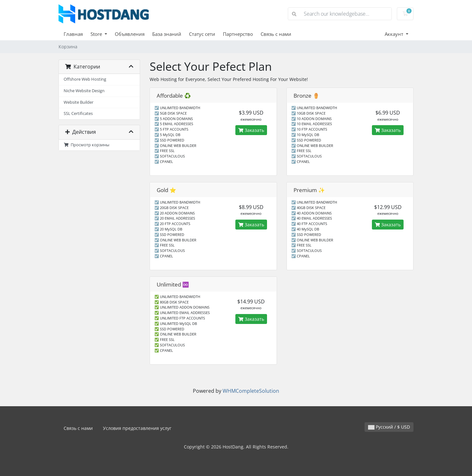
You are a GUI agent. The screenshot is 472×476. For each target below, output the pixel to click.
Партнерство (238, 34)
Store (97, 34)
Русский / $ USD (389, 427)
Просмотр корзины (87, 145)
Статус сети (202, 34)
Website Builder (79, 102)
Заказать (251, 130)
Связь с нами (276, 34)
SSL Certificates (78, 113)
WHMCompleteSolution (251, 391)
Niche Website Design (84, 91)
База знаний (167, 34)
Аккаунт (395, 34)
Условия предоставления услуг (137, 428)
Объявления (130, 34)
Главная (73, 34)
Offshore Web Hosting (85, 79)
